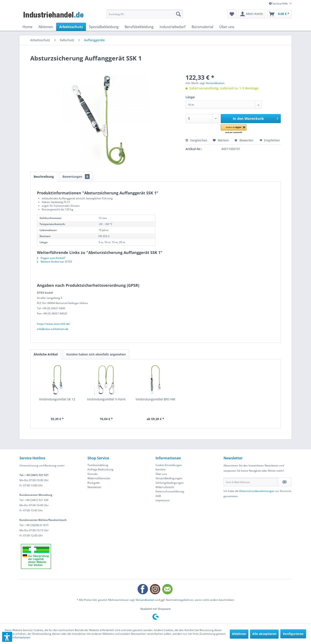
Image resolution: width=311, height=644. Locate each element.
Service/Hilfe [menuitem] (279, 4)
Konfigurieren (293, 634)
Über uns (161, 474)
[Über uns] (227, 27)
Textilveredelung (98, 465)
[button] (240, 129)
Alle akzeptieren (264, 634)
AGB (158, 496)
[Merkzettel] (232, 14)
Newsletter (94, 487)
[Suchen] (178, 14)
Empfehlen (270, 140)
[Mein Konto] (252, 14)
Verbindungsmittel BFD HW (155, 399)
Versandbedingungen (169, 478)
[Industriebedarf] (173, 27)
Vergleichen (196, 140)
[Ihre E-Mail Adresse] (251, 482)
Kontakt (93, 474)
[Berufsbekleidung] (139, 27)
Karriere (161, 469)
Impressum (163, 500)
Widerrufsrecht (165, 487)
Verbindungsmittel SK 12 (57, 399)
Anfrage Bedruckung (100, 469)
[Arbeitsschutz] (71, 27)
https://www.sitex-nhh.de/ (54, 324)
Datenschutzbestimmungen (257, 491)
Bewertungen (76, 177)
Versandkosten (145, 600)
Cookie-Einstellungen (169, 465)
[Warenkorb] (279, 14)
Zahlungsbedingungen (170, 483)
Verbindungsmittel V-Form (106, 399)
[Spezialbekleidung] (104, 27)
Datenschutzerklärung (170, 491)
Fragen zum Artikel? (51, 258)
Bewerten (244, 140)
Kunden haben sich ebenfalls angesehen (96, 354)
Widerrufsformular (99, 478)
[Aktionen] (46, 27)
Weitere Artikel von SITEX (54, 262)
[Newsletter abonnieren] (285, 482)
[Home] (27, 27)
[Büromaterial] (202, 27)
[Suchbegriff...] (145, 14)
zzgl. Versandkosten (212, 83)
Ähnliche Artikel (46, 354)
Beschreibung (44, 177)
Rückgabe (94, 483)
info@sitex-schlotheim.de (53, 329)
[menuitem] (145, 14)
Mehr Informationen (17, 637)
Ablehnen (239, 634)
